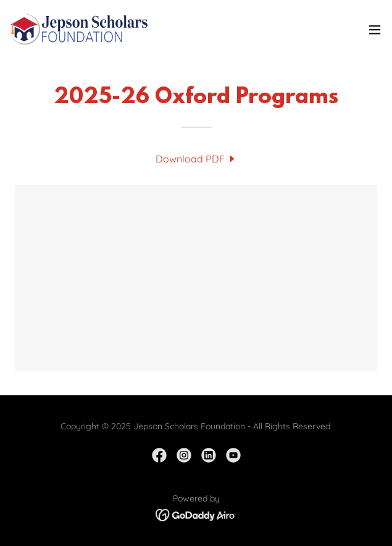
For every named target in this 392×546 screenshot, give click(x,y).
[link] (79, 30)
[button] (375, 30)
